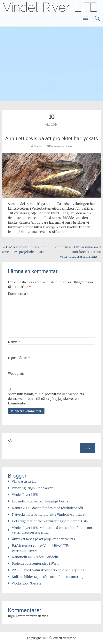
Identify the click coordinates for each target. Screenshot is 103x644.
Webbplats (16, 374)
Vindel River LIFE (25, 495)
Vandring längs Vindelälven (33, 488)
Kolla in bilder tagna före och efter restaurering (48, 577)
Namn (14, 342)
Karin (38, 146)
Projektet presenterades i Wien (35, 563)
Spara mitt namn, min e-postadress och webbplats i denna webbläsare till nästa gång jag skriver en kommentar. (47, 399)
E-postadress (19, 358)
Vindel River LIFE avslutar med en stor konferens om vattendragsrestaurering (78, 252)
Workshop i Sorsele (27, 583)
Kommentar (19, 294)
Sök (11, 441)
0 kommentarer (62, 146)
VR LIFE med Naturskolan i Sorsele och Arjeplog (48, 570)
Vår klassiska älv (24, 481)
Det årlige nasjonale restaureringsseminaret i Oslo (50, 521)
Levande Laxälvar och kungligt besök (40, 501)
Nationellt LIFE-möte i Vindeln (35, 557)
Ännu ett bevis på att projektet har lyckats (52, 138)
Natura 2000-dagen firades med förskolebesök (48, 508)
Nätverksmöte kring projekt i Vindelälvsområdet (49, 514)
